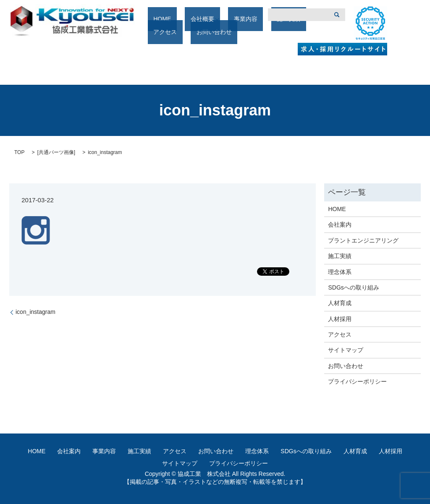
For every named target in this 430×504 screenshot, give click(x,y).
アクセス (290, 32)
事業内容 (226, 32)
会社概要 (189, 32)
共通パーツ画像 (56, 152)
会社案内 (340, 225)
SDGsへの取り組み (353, 287)
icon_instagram (35, 312)
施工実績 (258, 32)
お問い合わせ (346, 366)
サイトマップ (346, 350)
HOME (160, 32)
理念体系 (340, 272)
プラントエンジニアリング (363, 240)
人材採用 (340, 319)
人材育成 (340, 303)
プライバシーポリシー (357, 381)
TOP (19, 152)
